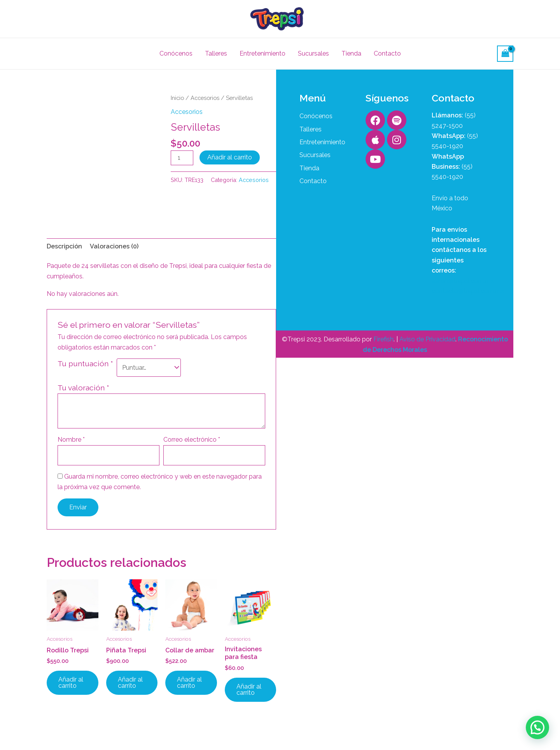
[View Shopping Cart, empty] (505, 53)
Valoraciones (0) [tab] (114, 246)
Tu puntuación (85, 364)
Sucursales (313, 53)
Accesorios (205, 98)
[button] (537, 727)
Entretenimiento (262, 53)
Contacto (387, 53)
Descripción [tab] (64, 246)
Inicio (177, 98)
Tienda (351, 53)
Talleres (216, 53)
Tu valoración (83, 388)
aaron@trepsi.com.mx (463, 281)
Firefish (383, 339)
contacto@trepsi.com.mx (468, 291)
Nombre (71, 440)
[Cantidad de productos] (182, 158)
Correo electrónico (192, 440)
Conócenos (176, 53)
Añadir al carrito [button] (71, 683)
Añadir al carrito (230, 157)
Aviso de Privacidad (427, 339)
